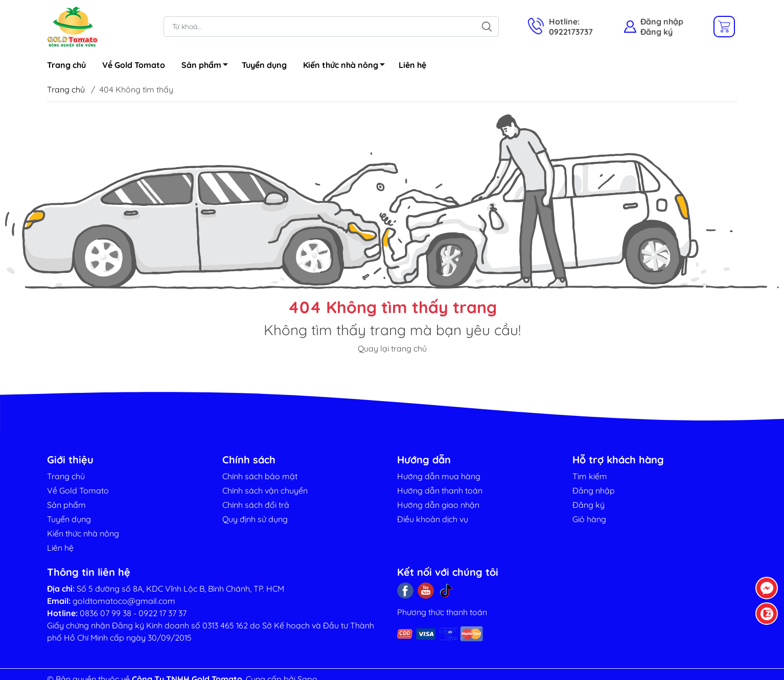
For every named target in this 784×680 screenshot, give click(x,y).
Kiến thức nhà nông (347, 66)
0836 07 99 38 (106, 613)
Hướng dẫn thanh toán (440, 490)
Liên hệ (412, 65)
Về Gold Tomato (134, 65)
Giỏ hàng (589, 519)
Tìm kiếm (590, 476)
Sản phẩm (207, 66)
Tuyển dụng (264, 65)
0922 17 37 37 (163, 613)
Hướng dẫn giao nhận (438, 505)
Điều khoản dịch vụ (433, 519)
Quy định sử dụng (255, 519)
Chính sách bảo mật (260, 476)
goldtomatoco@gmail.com (124, 601)
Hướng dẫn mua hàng (439, 476)
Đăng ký (656, 32)
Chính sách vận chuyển (265, 490)
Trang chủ (66, 65)
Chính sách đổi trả (256, 505)
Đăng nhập (662, 21)
